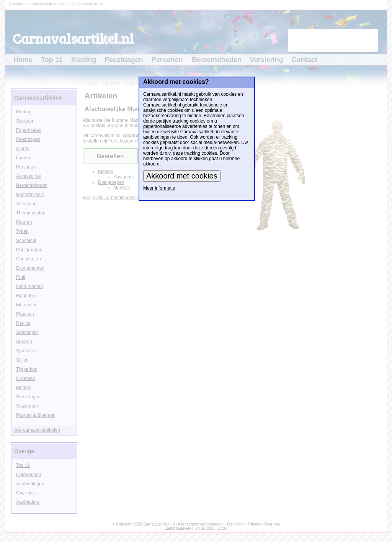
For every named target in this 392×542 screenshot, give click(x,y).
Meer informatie (159, 188)
